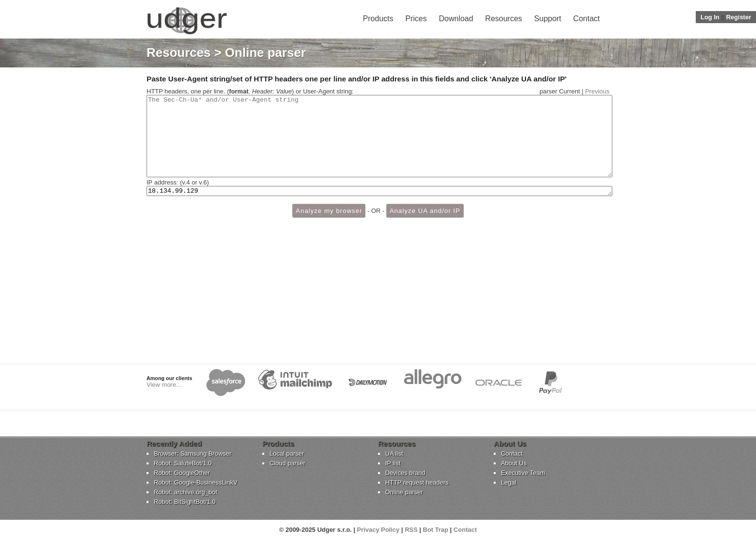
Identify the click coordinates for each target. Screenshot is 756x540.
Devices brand (405, 473)
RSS (411, 530)
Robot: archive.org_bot (186, 492)
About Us (514, 463)
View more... (164, 385)
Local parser (287, 454)
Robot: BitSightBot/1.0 (185, 502)
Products (378, 19)
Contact (587, 19)
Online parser (404, 492)
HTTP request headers (417, 482)
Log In (710, 17)
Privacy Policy (378, 530)
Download (456, 19)
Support (548, 19)
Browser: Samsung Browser (193, 454)
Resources (503, 19)
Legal (509, 482)
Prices (416, 19)
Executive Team (523, 473)
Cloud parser (287, 463)
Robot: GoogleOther (182, 473)
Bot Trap (436, 530)
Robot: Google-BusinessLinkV (196, 482)
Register (739, 17)
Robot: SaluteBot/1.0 (183, 463)
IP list (393, 463)
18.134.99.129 (379, 208)
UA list (394, 454)
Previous (597, 91)
